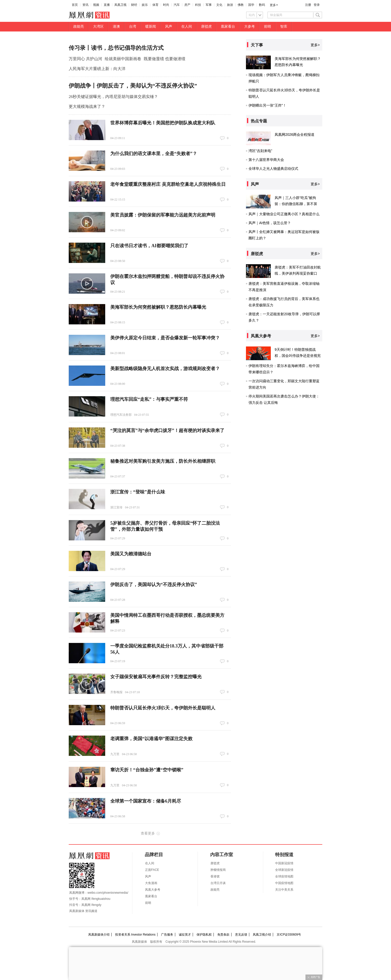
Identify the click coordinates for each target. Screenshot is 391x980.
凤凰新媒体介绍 (99, 935)
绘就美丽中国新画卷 (123, 59)
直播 (107, 5)
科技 (198, 5)
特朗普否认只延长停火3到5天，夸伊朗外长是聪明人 (163, 708)
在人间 (187, 27)
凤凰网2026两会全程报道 (295, 135)
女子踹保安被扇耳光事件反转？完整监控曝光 (156, 677)
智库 (284, 27)
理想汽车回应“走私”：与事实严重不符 (149, 399)
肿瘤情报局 (218, 870)
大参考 (250, 27)
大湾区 (98, 27)
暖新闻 (151, 27)
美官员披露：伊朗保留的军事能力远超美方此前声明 (163, 215)
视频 (96, 5)
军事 (209, 5)
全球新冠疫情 (284, 870)
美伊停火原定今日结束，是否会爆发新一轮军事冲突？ (165, 338)
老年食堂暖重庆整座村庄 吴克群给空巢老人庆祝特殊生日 (168, 184)
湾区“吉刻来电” (260, 151)
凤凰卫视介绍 (262, 935)
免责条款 (223, 935)
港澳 (116, 27)
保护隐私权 (204, 935)
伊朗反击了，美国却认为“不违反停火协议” (154, 585)
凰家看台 (228, 27)
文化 (219, 5)
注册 (308, 5)
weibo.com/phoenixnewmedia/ (108, 893)
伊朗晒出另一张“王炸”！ (267, 105)
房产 (187, 5)
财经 (134, 5)
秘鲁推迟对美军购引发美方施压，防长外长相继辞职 (163, 461)
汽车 (177, 5)
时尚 (166, 5)
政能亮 (79, 27)
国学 (251, 5)
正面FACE (152, 870)
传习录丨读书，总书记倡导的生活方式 (116, 48)
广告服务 (167, 935)
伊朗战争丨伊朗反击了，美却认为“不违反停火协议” (133, 86)
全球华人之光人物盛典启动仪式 (273, 169)
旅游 (230, 5)
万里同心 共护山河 (85, 59)
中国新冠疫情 (284, 863)
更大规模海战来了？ (87, 106)
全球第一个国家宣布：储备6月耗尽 (146, 801)
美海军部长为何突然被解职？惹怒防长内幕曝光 (158, 307)
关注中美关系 (284, 890)
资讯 (85, 5)
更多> (315, 45)
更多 (273, 5)
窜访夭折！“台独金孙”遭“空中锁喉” (147, 770)
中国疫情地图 (284, 883)
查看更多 (148, 833)
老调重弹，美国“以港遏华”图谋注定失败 (151, 739)
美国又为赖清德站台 (131, 554)
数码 (262, 5)
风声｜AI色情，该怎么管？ (270, 223)
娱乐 (145, 5)
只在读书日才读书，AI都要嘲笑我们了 (149, 246)
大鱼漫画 (151, 883)
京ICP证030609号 (289, 935)
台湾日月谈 (218, 883)
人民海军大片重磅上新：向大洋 (97, 69)
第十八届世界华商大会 (266, 160)
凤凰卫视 (120, 5)
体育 (155, 5)
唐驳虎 (206, 27)
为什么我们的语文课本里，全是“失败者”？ (154, 154)
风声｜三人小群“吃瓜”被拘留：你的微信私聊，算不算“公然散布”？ (296, 204)
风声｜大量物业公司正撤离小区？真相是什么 (284, 214)
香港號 (215, 876)
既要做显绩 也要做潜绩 (165, 59)
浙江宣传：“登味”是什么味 (138, 492)
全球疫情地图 (284, 876)
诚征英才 (185, 935)
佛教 (241, 5)
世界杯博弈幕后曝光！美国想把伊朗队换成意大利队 (163, 123)
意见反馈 (241, 935)
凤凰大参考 (153, 890)
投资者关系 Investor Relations (135, 935)
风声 (169, 27)
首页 (75, 5)
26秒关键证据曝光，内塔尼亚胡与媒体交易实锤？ (113, 97)
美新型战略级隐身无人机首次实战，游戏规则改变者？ (165, 369)
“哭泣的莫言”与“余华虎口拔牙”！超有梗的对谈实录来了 (167, 430)
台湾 (133, 27)
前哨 (268, 27)
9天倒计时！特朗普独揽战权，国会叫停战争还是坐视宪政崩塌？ (298, 356)
